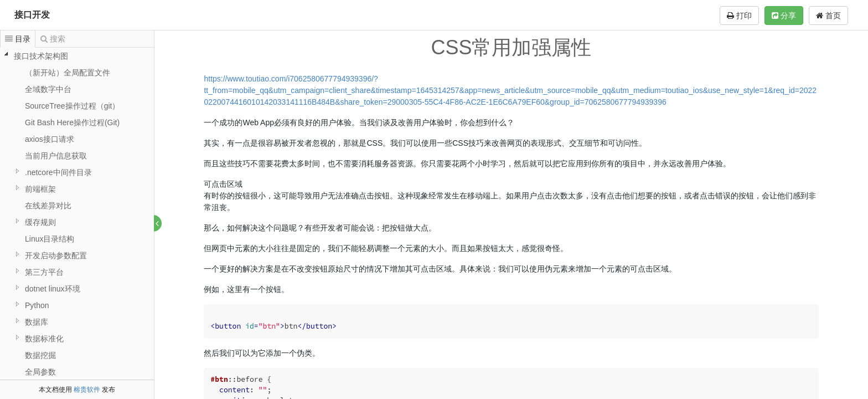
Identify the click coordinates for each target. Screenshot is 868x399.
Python (37, 305)
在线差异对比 (48, 206)
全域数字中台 (48, 89)
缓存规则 (40, 222)
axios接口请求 (50, 139)
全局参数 (40, 372)
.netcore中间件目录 (58, 172)
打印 (739, 16)
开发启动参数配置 (56, 255)
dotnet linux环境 (53, 289)
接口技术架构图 (41, 56)
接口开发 (32, 15)
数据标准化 (44, 339)
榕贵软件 (87, 390)
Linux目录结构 (50, 239)
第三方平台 (44, 272)
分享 (784, 16)
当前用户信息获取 (56, 156)
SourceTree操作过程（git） (72, 106)
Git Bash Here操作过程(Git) (72, 122)
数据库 (37, 322)
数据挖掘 (40, 355)
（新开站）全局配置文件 (68, 73)
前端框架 (40, 189)
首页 (828, 16)
